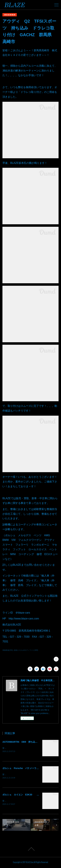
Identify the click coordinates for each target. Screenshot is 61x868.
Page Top (30, 850)
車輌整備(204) (8, 650)
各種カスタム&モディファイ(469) (26, 650)
